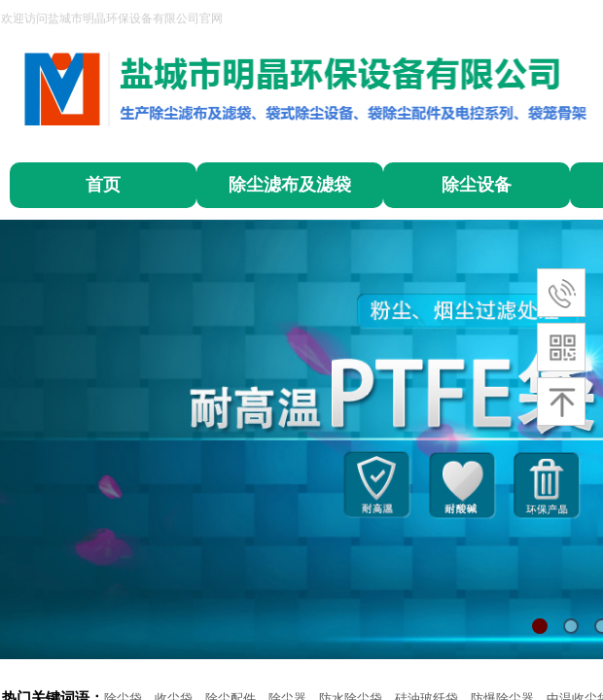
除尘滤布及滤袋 (290, 185)
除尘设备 (477, 185)
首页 (103, 185)
